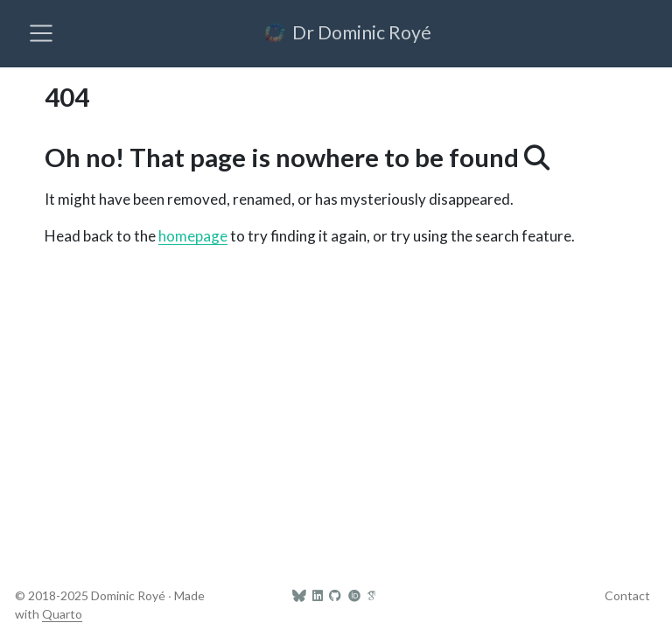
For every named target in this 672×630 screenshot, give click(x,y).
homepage (193, 236)
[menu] (41, 33)
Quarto (62, 614)
